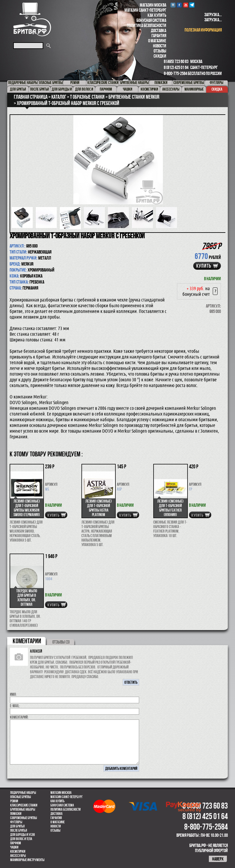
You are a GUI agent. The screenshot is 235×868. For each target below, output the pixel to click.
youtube (186, 5)
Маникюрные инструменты (27, 860)
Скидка (217, 89)
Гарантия (159, 36)
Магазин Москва (153, 5)
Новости (160, 46)
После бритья (19, 830)
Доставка (159, 30)
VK (173, 5)
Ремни (14, 801)
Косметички (18, 851)
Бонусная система (151, 20)
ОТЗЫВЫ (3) (61, 642)
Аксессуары (18, 856)
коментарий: (19, 717)
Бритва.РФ (32, 19)
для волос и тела (21, 839)
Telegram (192, 5)
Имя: (13, 694)
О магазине (157, 41)
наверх (218, 859)
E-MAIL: (15, 706)
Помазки (16, 814)
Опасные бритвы (21, 797)
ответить (131, 682)
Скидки (160, 56)
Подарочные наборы (23, 793)
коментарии (27, 641)
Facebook (179, 5)
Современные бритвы (24, 818)
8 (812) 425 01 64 (176, 67)
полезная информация (203, 30)
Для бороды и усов (23, 835)
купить (204, 266)
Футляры (16, 822)
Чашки (14, 847)
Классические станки (24, 805)
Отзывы (160, 51)
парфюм (16, 843)
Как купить (157, 15)
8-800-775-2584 (175, 73)
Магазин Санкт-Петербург (145, 10)
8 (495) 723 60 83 (176, 61)
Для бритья (17, 826)
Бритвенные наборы (23, 809)
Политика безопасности (146, 25)
